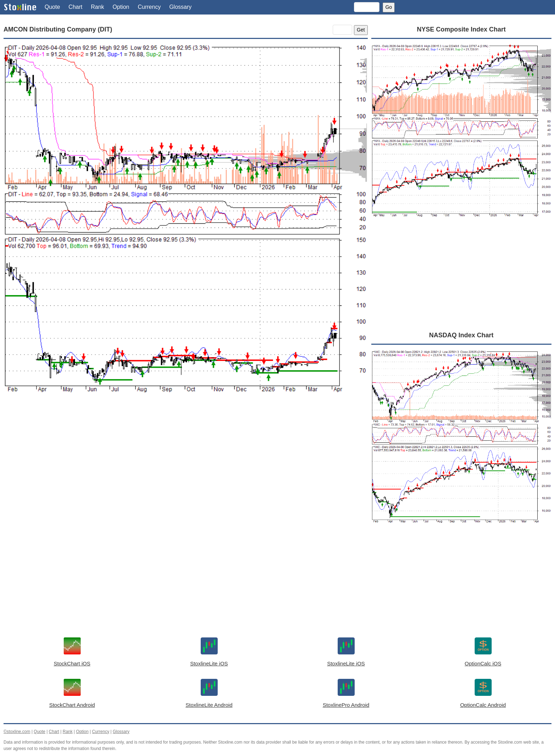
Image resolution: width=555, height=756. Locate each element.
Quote (52, 7)
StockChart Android (72, 705)
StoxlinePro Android (346, 705)
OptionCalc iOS (483, 663)
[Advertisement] (186, 469)
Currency (149, 7)
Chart (76, 7)
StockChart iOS (72, 663)
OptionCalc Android (483, 705)
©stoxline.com (17, 732)
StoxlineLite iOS (209, 663)
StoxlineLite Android (209, 705)
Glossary (180, 7)
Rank (98, 7)
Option (121, 7)
